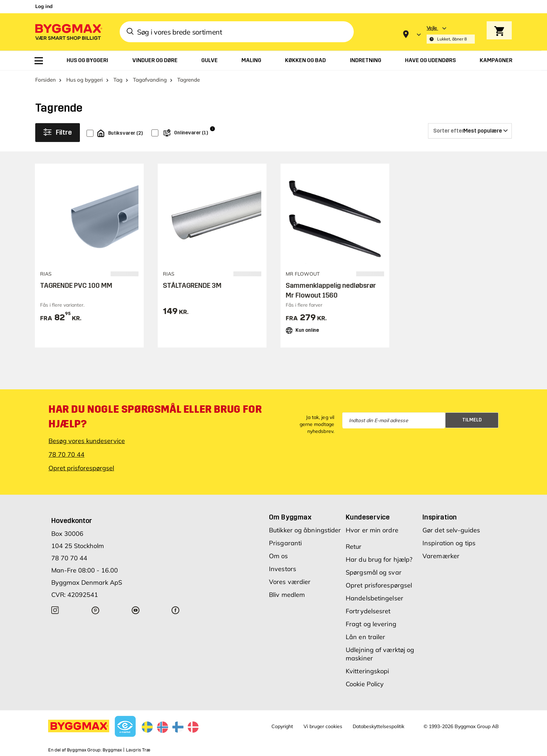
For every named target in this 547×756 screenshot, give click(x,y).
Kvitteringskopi (368, 671)
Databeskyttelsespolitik (379, 726)
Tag (118, 80)
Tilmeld (472, 420)
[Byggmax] (68, 32)
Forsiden (46, 80)
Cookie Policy (365, 684)
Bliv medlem (287, 595)
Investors (283, 569)
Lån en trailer (365, 637)
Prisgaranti (285, 543)
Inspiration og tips (449, 543)
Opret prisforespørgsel (81, 468)
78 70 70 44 (66, 454)
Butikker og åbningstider (305, 530)
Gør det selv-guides (451, 530)
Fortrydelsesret (368, 611)
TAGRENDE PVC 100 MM (76, 285)
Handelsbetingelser (374, 598)
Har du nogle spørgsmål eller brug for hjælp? (155, 417)
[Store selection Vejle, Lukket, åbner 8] (451, 34)
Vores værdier (290, 582)
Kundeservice (368, 517)
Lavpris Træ (138, 750)
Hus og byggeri (85, 80)
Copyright (282, 726)
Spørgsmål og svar (374, 572)
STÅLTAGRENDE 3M (192, 285)
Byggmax (112, 750)
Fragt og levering (371, 624)
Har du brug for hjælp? (379, 559)
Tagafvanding (150, 80)
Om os (279, 556)
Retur (354, 547)
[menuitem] (39, 61)
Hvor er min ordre (372, 530)
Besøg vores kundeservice (87, 441)
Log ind (44, 6)
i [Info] (212, 129)
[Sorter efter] (470, 131)
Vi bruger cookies (323, 726)
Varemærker (441, 556)
